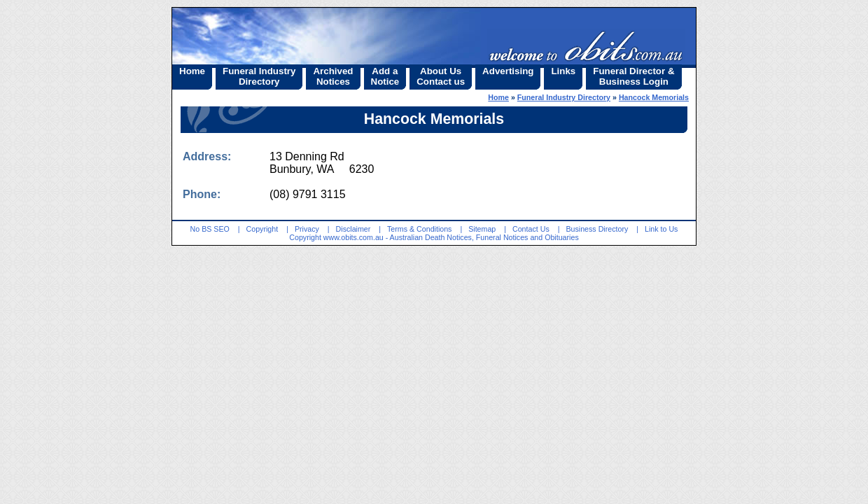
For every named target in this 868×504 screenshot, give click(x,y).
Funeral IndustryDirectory (259, 76)
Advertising (508, 71)
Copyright (262, 229)
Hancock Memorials (654, 97)
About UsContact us (441, 76)
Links (563, 71)
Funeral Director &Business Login (633, 76)
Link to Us (661, 229)
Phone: (202, 194)
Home (192, 71)
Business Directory (597, 229)
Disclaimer (353, 229)
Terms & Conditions (419, 229)
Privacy (307, 229)
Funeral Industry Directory (564, 97)
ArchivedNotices (333, 76)
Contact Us (531, 229)
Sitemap (482, 229)
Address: (207, 156)
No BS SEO (210, 229)
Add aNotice (385, 76)
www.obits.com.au (353, 237)
